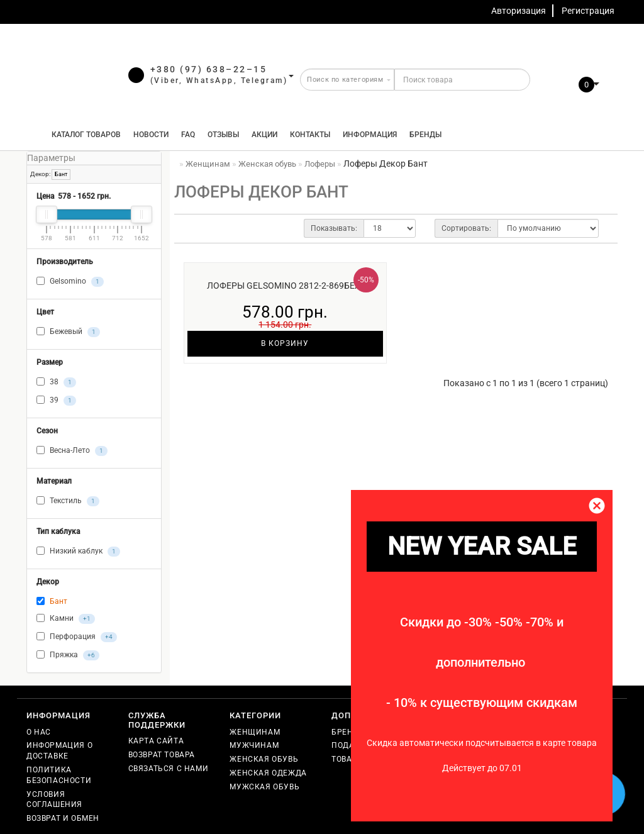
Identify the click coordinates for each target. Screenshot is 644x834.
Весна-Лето (72, 451)
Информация (370, 135)
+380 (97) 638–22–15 (209, 69)
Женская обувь (264, 759)
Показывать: (334, 228)
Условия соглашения (54, 800)
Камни (66, 619)
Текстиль (68, 501)
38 (56, 382)
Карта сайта (156, 741)
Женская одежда (268, 773)
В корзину (285, 343)
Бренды (425, 135)
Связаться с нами (169, 769)
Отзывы (223, 135)
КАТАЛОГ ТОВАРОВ (83, 135)
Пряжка (68, 655)
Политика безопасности (59, 775)
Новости (151, 135)
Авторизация (519, 11)
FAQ (188, 135)
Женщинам (255, 732)
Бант (61, 174)
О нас (39, 732)
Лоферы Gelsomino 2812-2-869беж (285, 286)
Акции (264, 135)
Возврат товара (162, 755)
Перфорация (77, 637)
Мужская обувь (264, 787)
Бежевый (68, 332)
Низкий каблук (78, 552)
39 (56, 401)
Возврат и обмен (63, 818)
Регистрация (588, 11)
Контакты (310, 135)
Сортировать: (466, 228)
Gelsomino (70, 282)
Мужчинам (254, 745)
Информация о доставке (59, 751)
